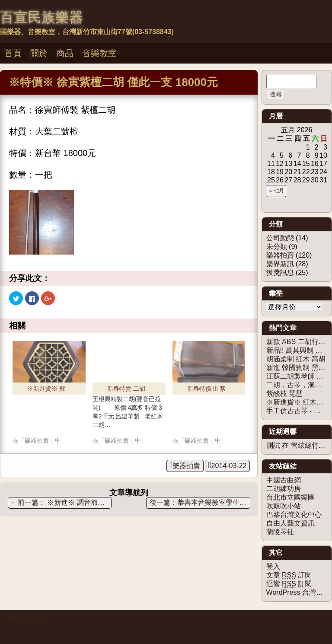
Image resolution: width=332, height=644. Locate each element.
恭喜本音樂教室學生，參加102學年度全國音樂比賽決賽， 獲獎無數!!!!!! (214, 502)
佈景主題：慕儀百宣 (29, 619)
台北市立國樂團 (290, 497)
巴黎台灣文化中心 (294, 515)
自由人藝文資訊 (290, 523)
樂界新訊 (280, 264)
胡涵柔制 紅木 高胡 (296, 359)
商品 (65, 53)
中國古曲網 (284, 480)
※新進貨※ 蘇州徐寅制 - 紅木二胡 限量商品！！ (48, 390)
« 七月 (277, 191)
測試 (273, 445)
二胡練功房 (284, 489)
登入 (273, 566)
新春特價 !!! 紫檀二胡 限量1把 (208, 390)
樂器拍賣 (186, 466)
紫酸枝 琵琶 (284, 394)
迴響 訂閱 (289, 584)
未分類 (277, 247)
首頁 (13, 53)
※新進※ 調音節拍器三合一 (61, 502)
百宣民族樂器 (41, 17)
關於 (39, 53)
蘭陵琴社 (280, 532)
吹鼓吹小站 (284, 506)
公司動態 (280, 238)
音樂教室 (99, 53)
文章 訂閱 (289, 575)
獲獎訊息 (280, 273)
